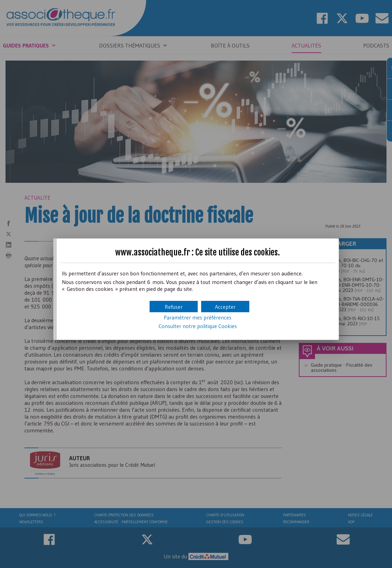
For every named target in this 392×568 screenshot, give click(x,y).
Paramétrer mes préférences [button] (198, 317)
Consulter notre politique (198, 326)
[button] (225, 307)
